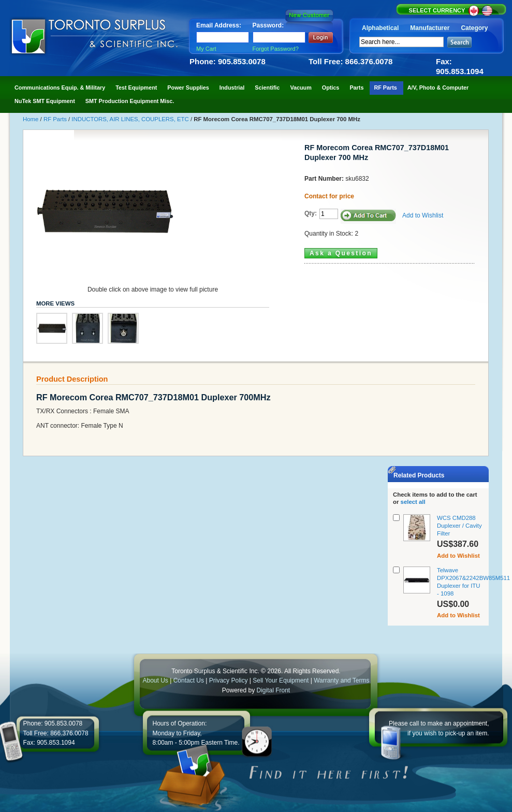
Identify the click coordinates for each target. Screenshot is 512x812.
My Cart (206, 49)
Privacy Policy (229, 680)
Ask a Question (341, 253)
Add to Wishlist (423, 215)
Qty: (311, 213)
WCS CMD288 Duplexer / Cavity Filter (459, 526)
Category (474, 28)
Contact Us (189, 680)
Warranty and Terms (341, 680)
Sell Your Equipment (281, 680)
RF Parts (56, 119)
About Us (155, 680)
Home (32, 119)
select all (413, 502)
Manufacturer (430, 28)
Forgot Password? (276, 49)
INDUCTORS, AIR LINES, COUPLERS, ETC (131, 119)
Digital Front (274, 690)
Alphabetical (380, 28)
